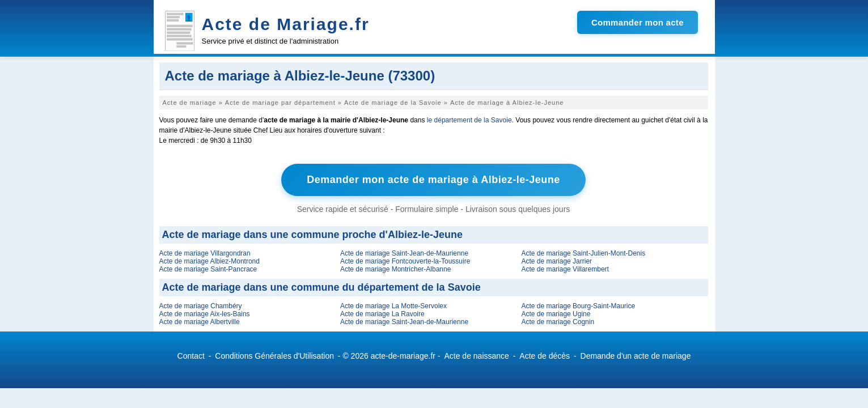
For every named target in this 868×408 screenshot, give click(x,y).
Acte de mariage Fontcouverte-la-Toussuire (405, 261)
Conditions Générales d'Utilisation (274, 356)
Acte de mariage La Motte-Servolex (393, 306)
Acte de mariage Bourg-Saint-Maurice (578, 306)
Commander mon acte (638, 22)
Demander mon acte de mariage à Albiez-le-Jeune (433, 180)
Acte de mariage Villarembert (565, 269)
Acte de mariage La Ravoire (382, 314)
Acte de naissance (476, 356)
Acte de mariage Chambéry (201, 306)
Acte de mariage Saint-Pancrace (208, 269)
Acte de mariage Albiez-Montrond (209, 261)
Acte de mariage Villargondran (205, 253)
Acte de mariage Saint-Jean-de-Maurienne (404, 253)
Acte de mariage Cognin (558, 322)
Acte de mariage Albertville (200, 322)
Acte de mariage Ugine (556, 314)
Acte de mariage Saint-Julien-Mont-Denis (583, 253)
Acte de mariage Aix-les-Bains (205, 314)
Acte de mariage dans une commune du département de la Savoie (321, 287)
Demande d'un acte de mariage (636, 356)
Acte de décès (545, 356)
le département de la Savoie (469, 120)
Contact (191, 356)
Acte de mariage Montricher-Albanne (395, 269)
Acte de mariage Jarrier (556, 261)
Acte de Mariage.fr (286, 24)
